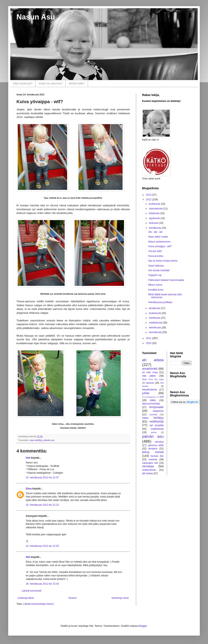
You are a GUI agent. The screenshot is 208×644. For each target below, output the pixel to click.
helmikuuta (155, 328)
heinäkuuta (155, 228)
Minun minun (155, 285)
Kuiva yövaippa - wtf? (160, 246)
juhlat (146, 393)
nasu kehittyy (36, 440)
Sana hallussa (156, 266)
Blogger (143, 626)
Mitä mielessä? (23, 83)
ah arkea (153, 360)
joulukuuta (155, 204)
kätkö (153, 400)
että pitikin (149, 376)
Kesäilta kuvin (156, 290)
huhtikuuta (155, 318)
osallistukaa (157, 429)
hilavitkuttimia (150, 390)
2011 (149, 338)
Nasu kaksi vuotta (158, 237)
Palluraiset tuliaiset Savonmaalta (166, 280)
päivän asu (49, 440)
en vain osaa (150, 372)
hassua (150, 383)
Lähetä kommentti (31, 591)
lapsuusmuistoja (151, 404)
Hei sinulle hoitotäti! (159, 270)
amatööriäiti (150, 369)
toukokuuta (155, 313)
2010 (149, 343)
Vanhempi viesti (120, 598)
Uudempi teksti (26, 598)
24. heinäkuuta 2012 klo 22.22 (42, 505)
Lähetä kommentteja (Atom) (38, 604)
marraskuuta (156, 209)
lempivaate (157, 407)
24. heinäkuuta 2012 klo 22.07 (42, 478)
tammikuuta (156, 332)
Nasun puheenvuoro (159, 242)
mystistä (153, 414)
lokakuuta (155, 213)
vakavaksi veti (150, 463)
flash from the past (153, 379)
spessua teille (156, 445)
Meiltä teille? (77, 83)
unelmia (153, 459)
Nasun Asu (36, 17)
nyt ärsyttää (157, 425)
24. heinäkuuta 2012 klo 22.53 (42, 546)
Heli (28, 458)
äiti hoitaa (147, 473)
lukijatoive (158, 411)
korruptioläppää (149, 397)
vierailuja (148, 466)
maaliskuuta (156, 323)
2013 (149, 195)
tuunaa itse (157, 456)
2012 (149, 200)
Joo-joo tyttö (155, 251)
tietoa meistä (153, 452)
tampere (153, 449)
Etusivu (73, 598)
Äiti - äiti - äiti (155, 232)
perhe (154, 432)
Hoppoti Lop (155, 275)
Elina (29, 489)
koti (162, 397)
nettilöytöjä (157, 421)
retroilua (159, 442)
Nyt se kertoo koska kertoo (163, 261)
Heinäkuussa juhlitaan (160, 302)
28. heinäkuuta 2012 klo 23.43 (42, 584)
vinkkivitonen (149, 470)
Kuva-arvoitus (156, 256)
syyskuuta (155, 218)
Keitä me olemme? (51, 83)
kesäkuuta (155, 308)
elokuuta (154, 223)
